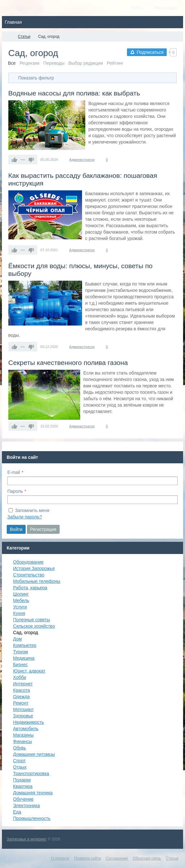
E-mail (14, 472)
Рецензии (29, 63)
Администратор (82, 160)
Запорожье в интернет (27, 839)
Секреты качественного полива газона (68, 363)
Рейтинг (115, 63)
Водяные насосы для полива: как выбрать (74, 93)
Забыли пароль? (25, 517)
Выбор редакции (86, 63)
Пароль (15, 491)
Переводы (54, 63)
